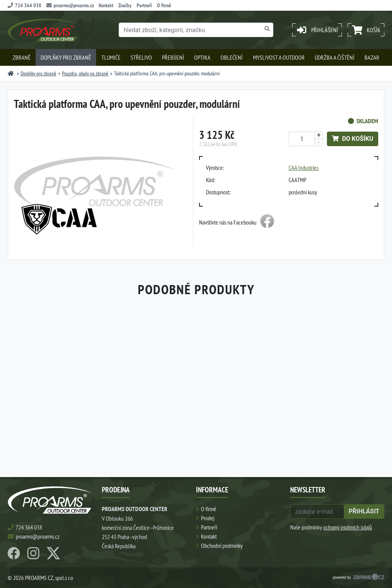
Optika (202, 57)
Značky (125, 5)
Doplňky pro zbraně (66, 57)
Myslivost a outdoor (279, 57)
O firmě (164, 5)
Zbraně (22, 57)
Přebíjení (173, 57)
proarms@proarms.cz (70, 5)
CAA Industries (304, 168)
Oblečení (232, 57)
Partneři (144, 5)
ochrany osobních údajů (348, 527)
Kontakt (106, 5)
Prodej (208, 518)
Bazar (372, 57)
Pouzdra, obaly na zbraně (85, 73)
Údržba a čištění (335, 57)
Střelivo (141, 57)
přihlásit (364, 511)
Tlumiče (111, 57)
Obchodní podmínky (222, 546)
